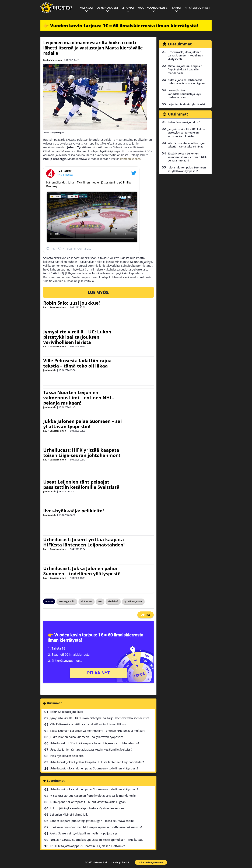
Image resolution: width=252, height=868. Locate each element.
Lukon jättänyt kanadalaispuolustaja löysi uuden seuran (87, 808)
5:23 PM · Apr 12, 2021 (80, 249)
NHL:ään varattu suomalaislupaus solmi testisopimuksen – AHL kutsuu (97, 840)
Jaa (146, 615)
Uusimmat (54, 703)
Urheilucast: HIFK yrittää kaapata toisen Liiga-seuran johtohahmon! (82, 453)
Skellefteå (113, 601)
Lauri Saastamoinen (55, 307)
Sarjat (177, 8)
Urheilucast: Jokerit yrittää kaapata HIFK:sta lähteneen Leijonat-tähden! (84, 542)
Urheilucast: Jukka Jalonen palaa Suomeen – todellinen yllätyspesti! (82, 571)
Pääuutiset (87, 601)
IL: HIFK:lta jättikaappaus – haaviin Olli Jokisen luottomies (88, 846)
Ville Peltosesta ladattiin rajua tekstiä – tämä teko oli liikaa (77, 363)
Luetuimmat (56, 781)
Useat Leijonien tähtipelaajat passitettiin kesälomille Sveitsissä (81, 484)
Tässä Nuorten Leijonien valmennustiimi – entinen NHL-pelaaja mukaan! (78, 398)
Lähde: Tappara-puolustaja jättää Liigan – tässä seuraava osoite (92, 821)
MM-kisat (87, 8)
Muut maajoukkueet (153, 8)
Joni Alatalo (50, 370)
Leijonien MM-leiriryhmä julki (69, 815)
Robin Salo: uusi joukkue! (71, 303)
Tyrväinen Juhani (133, 601)
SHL (100, 601)
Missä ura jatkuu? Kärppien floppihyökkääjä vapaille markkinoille (93, 796)
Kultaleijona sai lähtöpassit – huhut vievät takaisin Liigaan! (88, 802)
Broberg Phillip (67, 601)
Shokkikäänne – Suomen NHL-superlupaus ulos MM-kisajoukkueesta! (96, 827)
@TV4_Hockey (65, 175)
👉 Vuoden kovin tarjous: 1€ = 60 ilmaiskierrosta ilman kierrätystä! (121, 26)
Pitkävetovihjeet (197, 8)
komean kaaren (130, 159)
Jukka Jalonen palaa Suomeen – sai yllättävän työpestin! (83, 424)
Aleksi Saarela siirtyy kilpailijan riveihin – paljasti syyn (85, 833)
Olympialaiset (107, 8)
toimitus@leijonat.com (151, 862)
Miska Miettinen (53, 60)
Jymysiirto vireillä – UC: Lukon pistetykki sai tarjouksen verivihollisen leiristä (77, 337)
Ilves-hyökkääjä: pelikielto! (73, 511)
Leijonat (128, 8)
